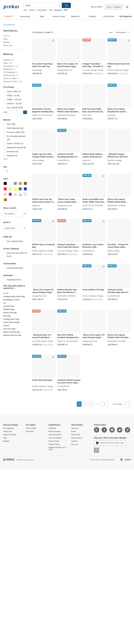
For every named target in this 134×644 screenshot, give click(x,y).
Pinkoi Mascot (77, 438)
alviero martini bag (12, 332)
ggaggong (58, 10)
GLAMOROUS (63, 160)
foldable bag (9, 309)
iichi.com (75, 444)
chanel (6, 325)
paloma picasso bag (12, 335)
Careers (74, 441)
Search (66, 5)
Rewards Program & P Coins (57, 448)
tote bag (7, 316)
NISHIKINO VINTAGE (66, 115)
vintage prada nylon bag (14, 296)
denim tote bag (10, 313)
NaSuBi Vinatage (115, 160)
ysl (4, 303)
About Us (75, 428)
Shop (5, 39)
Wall (5, 438)
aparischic (87, 160)
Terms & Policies (55, 438)
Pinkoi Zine (8, 45)
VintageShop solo (65, 70)
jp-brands (111, 115)
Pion (25, 10)
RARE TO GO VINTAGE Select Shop (48, 115)
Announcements (55, 435)
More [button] (5, 159)
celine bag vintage (11, 322)
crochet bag (9, 306)
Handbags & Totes (11, 300)
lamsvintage (37, 70)
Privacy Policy (54, 441)
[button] (25, 112)
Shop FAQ (30, 431)
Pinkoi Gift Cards (10, 435)
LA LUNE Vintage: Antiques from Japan (99, 70)
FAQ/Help (52, 428)
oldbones (36, 206)
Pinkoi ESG (76, 435)
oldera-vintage (38, 160)
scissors (32, 10)
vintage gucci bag (11, 319)
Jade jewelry (42, 10)
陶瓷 (66, 10)
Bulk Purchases (55, 431)
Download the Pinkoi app (110, 443)
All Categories (9, 25)
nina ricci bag (9, 329)
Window (7, 42)
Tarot (51, 10)
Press (73, 431)
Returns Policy (54, 444)
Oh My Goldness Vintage (118, 70)
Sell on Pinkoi (97, 7)
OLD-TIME (87, 115)
